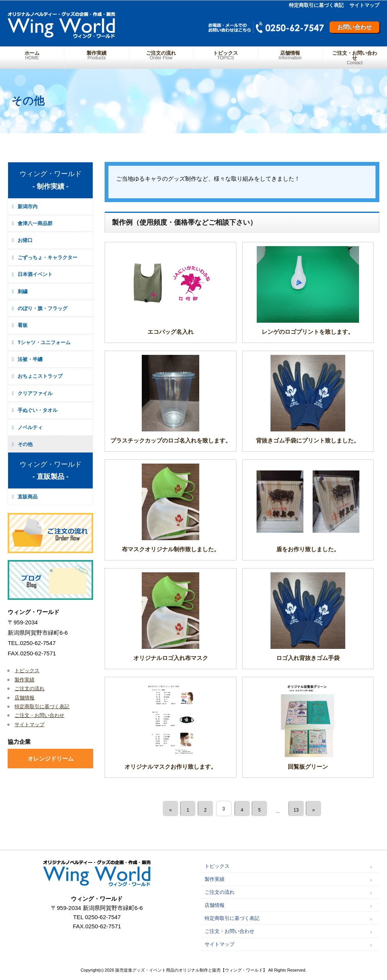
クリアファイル (35, 393)
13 (299, 809)
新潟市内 (28, 207)
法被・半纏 (30, 359)
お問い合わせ (354, 27)
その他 (25, 444)
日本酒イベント (35, 274)
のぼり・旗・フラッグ (43, 308)
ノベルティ (30, 427)
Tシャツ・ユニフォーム (44, 342)
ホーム (32, 55)
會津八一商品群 (35, 223)
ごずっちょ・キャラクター (48, 257)
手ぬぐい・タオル (38, 410)
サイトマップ (364, 5)
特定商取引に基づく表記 (316, 5)
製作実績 (96, 55)
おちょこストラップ (40, 376)
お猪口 (25, 240)
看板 (23, 325)
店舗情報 (290, 55)
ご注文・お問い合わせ (355, 58)
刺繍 (23, 292)
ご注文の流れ (161, 55)
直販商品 (28, 497)
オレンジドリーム (51, 759)
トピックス (225, 55)
